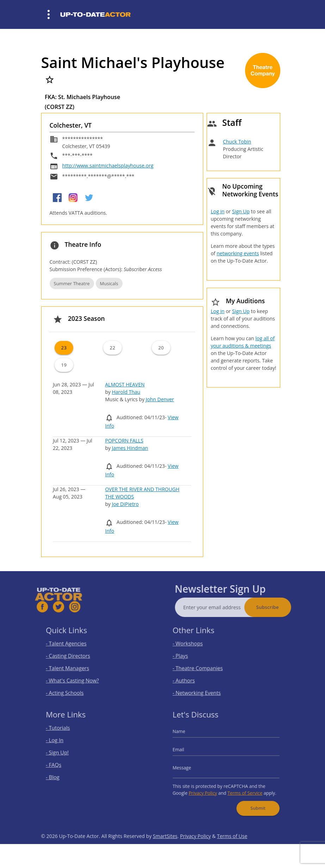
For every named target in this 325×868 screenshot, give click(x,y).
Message (188, 767)
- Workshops (193, 646)
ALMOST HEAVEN (125, 384)
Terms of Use (232, 849)
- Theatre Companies (202, 667)
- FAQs (60, 765)
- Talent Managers (72, 667)
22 (112, 348)
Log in (217, 211)
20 (161, 348)
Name (186, 736)
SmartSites (165, 849)
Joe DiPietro (125, 504)
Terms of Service (242, 788)
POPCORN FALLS (124, 441)
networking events (238, 253)
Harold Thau (126, 392)
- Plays (187, 657)
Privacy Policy (206, 788)
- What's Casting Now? (76, 677)
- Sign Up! (64, 754)
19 (64, 365)
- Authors (190, 677)
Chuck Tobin (237, 142)
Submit (253, 801)
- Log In (61, 744)
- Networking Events (201, 688)
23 (64, 348)
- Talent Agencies (71, 646)
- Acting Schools (70, 688)
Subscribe (280, 607)
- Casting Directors (73, 657)
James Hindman (130, 448)
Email (186, 751)
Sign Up (241, 211)
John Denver (160, 399)
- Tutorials (64, 733)
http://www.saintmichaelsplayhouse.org (108, 166)
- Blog (60, 775)
